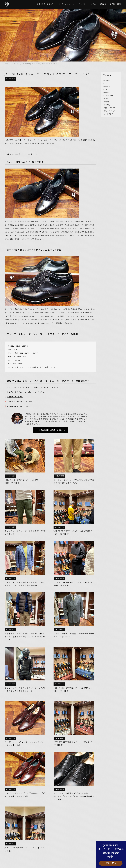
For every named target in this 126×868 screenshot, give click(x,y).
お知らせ (108, 80)
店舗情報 (102, 5)
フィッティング (110, 111)
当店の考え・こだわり (41, 5)
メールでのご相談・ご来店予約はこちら (50, 435)
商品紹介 (108, 102)
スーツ (107, 83)
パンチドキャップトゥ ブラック (21, 410)
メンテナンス (110, 114)
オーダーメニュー (46, 846)
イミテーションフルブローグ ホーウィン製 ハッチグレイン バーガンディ (37, 391)
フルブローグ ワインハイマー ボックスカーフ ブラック (30, 396)
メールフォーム (63, 825)
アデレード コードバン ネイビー (22, 406)
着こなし (108, 105)
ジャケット (109, 86)
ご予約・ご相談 (115, 5)
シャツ (107, 93)
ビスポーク (30, 851)
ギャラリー (81, 5)
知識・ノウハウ (110, 108)
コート (107, 90)
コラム (92, 5)
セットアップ (57, 851)
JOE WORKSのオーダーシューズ (18, 141)
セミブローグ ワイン (16, 401)
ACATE (107, 99)
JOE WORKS (16, 64)
